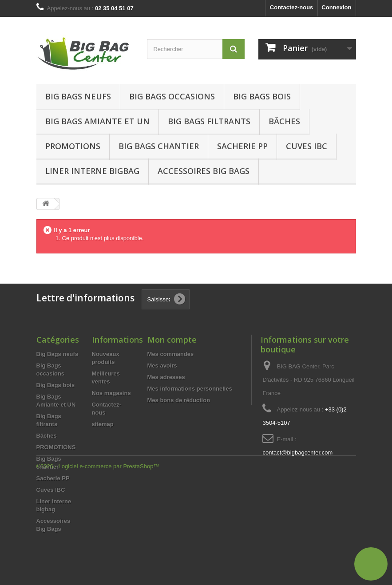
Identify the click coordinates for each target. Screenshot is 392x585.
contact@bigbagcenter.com (297, 453)
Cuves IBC (307, 146)
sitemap (103, 424)
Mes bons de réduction (179, 400)
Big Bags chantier (159, 146)
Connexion (336, 7)
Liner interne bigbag (92, 171)
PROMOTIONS (56, 447)
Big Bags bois (262, 96)
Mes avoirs (162, 366)
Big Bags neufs (78, 96)
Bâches (284, 121)
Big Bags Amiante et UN (97, 121)
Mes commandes (171, 354)
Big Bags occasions (172, 96)
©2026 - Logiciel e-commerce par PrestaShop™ (98, 561)
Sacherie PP (242, 146)
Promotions (73, 146)
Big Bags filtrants (209, 121)
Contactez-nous (292, 7)
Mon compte (172, 340)
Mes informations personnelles (190, 389)
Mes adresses (166, 377)
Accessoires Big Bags (204, 171)
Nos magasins (111, 393)
